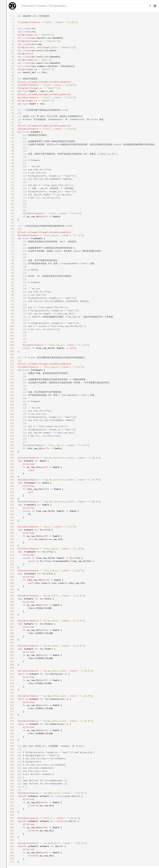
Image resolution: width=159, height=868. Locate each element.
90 (13, 295)
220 (12, 702)
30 (13, 107)
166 (12, 533)
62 (13, 207)
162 (12, 520)
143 (12, 461)
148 (12, 476)
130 (12, 420)
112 (12, 364)
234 (12, 746)
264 (12, 840)
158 (12, 508)
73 (13, 242)
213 (12, 680)
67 (13, 223)
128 (12, 414)
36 (13, 126)
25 (13, 91)
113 (12, 367)
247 (12, 787)
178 (12, 570)
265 (12, 843)
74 (13, 245)
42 (13, 144)
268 (12, 852)
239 (12, 762)
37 (13, 129)
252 (12, 802)
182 (12, 583)
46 (13, 157)
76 (13, 251)
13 (13, 54)
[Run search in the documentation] (84, 6)
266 (12, 846)
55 (13, 185)
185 (12, 592)
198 (12, 633)
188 (12, 602)
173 (12, 555)
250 (12, 796)
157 (12, 505)
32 (13, 113)
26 (13, 94)
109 (12, 354)
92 (13, 301)
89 (13, 292)
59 (13, 198)
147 (12, 473)
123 (12, 398)
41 (13, 141)
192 (12, 614)
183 (12, 586)
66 (13, 220)
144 (12, 464)
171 (12, 549)
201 (12, 643)
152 (12, 489)
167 (12, 536)
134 (12, 433)
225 (12, 718)
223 (12, 711)
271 (12, 862)
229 (12, 730)
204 (12, 652)
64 (13, 213)
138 (12, 445)
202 (12, 646)
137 (12, 442)
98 (13, 320)
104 (12, 339)
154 (12, 495)
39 (13, 135)
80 (13, 263)
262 (12, 834)
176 (12, 564)
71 (13, 235)
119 (12, 386)
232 (12, 740)
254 (12, 809)
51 (13, 173)
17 (13, 66)
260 (12, 827)
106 (12, 345)
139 (12, 448)
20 (13, 75)
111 (12, 361)
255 (12, 812)
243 (12, 774)
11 (13, 47)
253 (12, 805)
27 (13, 97)
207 (12, 661)
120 (12, 389)
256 (12, 815)
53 (13, 179)
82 (13, 270)
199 (12, 636)
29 (13, 104)
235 (12, 749)
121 (12, 392)
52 (13, 176)
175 (12, 561)
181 (12, 580)
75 (13, 248)
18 (13, 69)
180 (12, 577)
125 (12, 404)
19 (13, 72)
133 (12, 429)
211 (12, 674)
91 (13, 298)
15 (13, 60)
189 (12, 605)
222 (12, 708)
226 (12, 721)
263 (12, 837)
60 (13, 201)
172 (12, 552)
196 (12, 627)
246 (12, 784)
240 (12, 765)
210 (12, 671)
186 (12, 596)
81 (13, 267)
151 (12, 486)
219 (12, 699)
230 (12, 733)
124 (12, 401)
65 (13, 216)
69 (13, 229)
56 (13, 188)
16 (13, 63)
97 (13, 317)
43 (13, 148)
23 (13, 85)
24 (13, 88)
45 (13, 154)
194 (12, 621)
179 (12, 574)
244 (12, 777)
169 (12, 542)
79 (13, 260)
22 (13, 82)
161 (12, 517)
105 (12, 342)
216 (12, 690)
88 (13, 289)
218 (12, 696)
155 (12, 498)
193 (12, 617)
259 (12, 824)
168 (12, 539)
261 (12, 831)
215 (12, 686)
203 (12, 649)
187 (12, 599)
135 (12, 436)
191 (12, 611)
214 (12, 683)
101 (12, 329)
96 (13, 314)
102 (12, 332)
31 (13, 110)
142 (12, 458)
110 (12, 357)
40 (13, 138)
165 (12, 530)
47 (13, 160)
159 (12, 511)
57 (13, 191)
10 (13, 44)
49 (13, 166)
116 (12, 376)
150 (12, 483)
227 (12, 724)
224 (12, 715)
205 (12, 655)
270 (12, 859)
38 (13, 132)
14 (13, 57)
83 (13, 273)
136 (12, 439)
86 (13, 282)
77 (13, 254)
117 (12, 379)
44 (13, 151)
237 (12, 755)
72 (13, 238)
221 (12, 705)
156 (12, 502)
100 (12, 326)
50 (13, 169)
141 (12, 455)
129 (12, 417)
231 (12, 737)
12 (13, 50)
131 (12, 423)
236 (12, 752)
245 (12, 780)
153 (12, 492)
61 (13, 204)
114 (12, 370)
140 (12, 451)
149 (12, 480)
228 (12, 727)
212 (12, 677)
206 (12, 658)
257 (12, 818)
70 (13, 232)
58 (13, 195)
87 (13, 285)
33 (13, 116)
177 (12, 567)
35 (13, 122)
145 (12, 467)
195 (12, 624)
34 (13, 119)
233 (12, 743)
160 (12, 514)
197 (12, 630)
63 (13, 210)
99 (13, 323)
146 (12, 470)
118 (12, 382)
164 (12, 527)
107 (12, 348)
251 (12, 799)
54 (13, 182)
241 (12, 768)
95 (13, 310)
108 (12, 351)
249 (12, 793)
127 (12, 411)
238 (12, 758)
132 (12, 426)
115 (12, 373)
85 (13, 279)
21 (13, 79)
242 (12, 771)
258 (12, 821)
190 (12, 608)
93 (13, 304)
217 (12, 693)
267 (12, 849)
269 (12, 856)
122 (12, 395)
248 (12, 790)
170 (12, 545)
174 (12, 558)
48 (13, 163)
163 (12, 523)
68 (13, 226)
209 (12, 668)
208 (12, 664)
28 (13, 101)
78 (13, 257)
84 (13, 276)
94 (13, 307)
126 (12, 408)
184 (12, 589)
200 (12, 639)
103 (12, 336)
